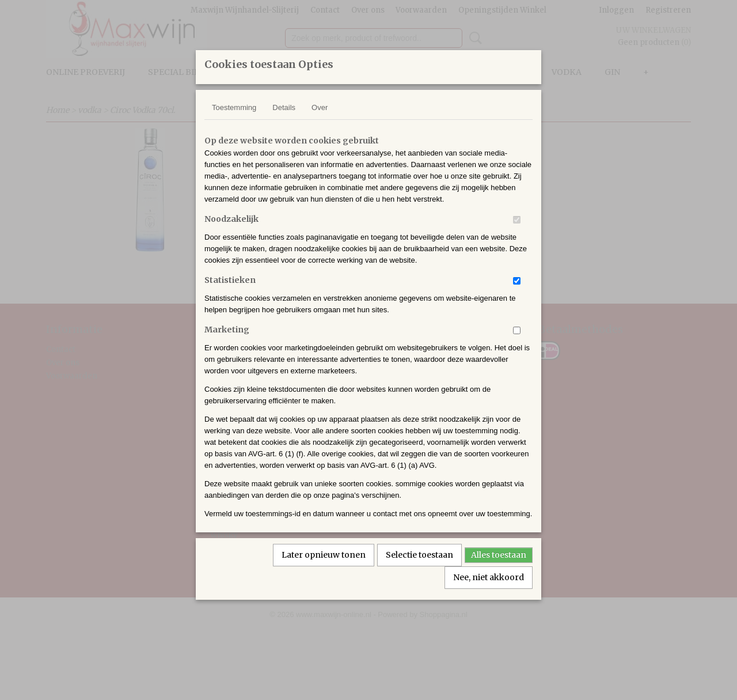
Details (284, 122)
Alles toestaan (499, 570)
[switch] (517, 235)
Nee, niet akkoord (489, 592)
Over (320, 122)
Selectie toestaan (419, 570)
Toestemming (234, 122)
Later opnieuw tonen (324, 570)
